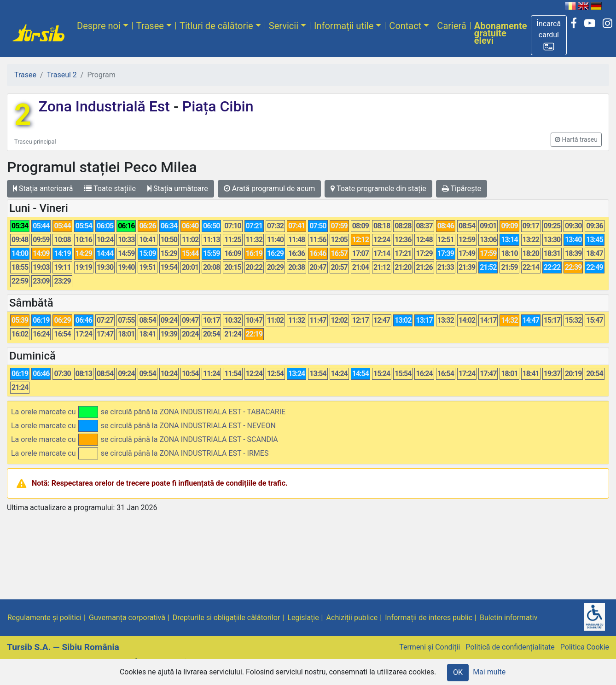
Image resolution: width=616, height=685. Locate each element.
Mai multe (489, 672)
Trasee (150, 26)
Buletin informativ (509, 618)
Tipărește (462, 189)
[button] (549, 35)
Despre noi (99, 26)
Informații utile (344, 26)
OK (458, 672)
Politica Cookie (585, 647)
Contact (405, 26)
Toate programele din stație (378, 189)
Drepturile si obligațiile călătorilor (227, 618)
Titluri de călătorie (216, 26)
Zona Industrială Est (106, 106)
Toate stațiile (110, 189)
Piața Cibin (216, 106)
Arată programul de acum (269, 189)
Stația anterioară (43, 189)
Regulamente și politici (44, 618)
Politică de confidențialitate (510, 647)
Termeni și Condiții (430, 647)
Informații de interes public (429, 618)
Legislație (303, 618)
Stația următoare (178, 189)
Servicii (284, 26)
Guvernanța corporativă (127, 618)
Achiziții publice (352, 618)
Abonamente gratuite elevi (501, 33)
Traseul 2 (62, 75)
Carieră (451, 26)
